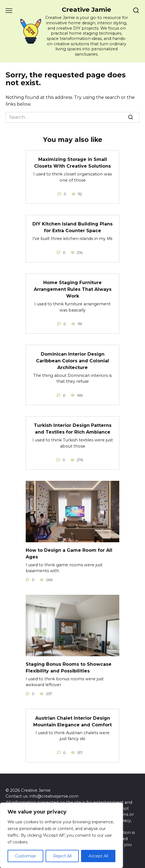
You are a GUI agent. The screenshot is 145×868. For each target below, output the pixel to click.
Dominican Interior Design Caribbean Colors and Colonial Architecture (72, 361)
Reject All (62, 856)
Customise (26, 856)
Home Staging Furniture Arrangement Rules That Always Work (73, 289)
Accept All (98, 856)
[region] (61, 835)
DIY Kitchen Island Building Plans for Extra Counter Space (72, 227)
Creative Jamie (86, 9)
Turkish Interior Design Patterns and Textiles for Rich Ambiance (73, 429)
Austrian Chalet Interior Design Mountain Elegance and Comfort (72, 721)
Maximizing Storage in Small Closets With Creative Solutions (72, 163)
